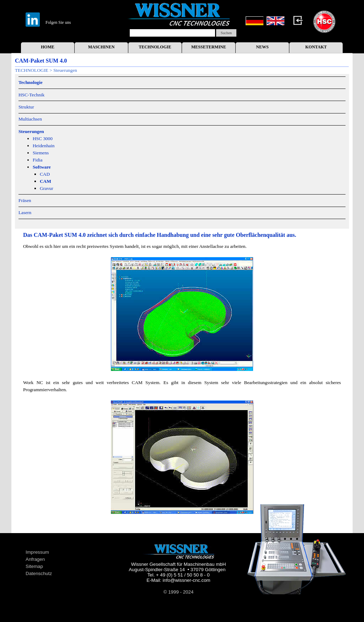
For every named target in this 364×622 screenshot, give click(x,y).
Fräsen (25, 200)
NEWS (262, 47)
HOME (48, 47)
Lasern (25, 212)
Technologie (31, 82)
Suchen (226, 33)
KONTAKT (316, 47)
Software (42, 167)
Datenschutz (39, 573)
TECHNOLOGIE (155, 47)
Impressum (37, 552)
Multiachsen (30, 119)
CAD (45, 174)
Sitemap (34, 566)
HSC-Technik (31, 95)
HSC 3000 (43, 139)
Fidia (38, 160)
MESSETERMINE (209, 47)
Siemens (41, 153)
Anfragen (35, 559)
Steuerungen (31, 131)
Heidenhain (44, 146)
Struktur (26, 107)
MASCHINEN (101, 47)
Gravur (47, 188)
